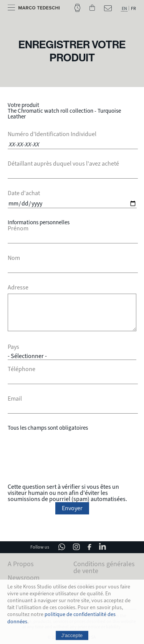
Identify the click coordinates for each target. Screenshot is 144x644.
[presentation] (72, 457)
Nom (14, 258)
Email (15, 399)
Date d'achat (24, 193)
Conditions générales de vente (104, 567)
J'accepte (72, 635)
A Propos (21, 564)
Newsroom (24, 578)
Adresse (18, 287)
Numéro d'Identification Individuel (52, 134)
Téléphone (22, 369)
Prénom (18, 228)
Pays (13, 347)
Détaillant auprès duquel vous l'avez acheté (63, 164)
